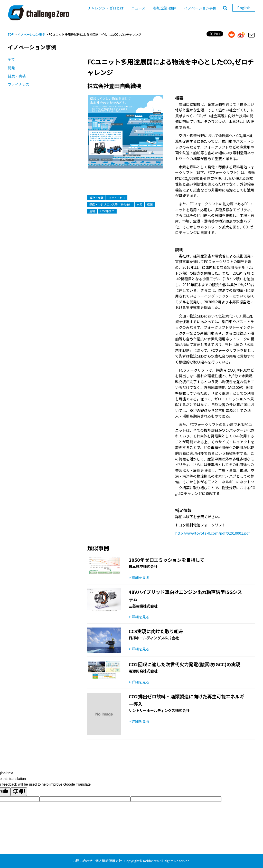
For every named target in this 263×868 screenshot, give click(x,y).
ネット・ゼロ (117, 198)
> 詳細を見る (139, 577)
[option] (125, 137)
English (244, 8)
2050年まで (107, 211)
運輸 (92, 211)
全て (11, 59)
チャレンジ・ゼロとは (106, 8)
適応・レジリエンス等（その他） (111, 204)
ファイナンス (18, 84)
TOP (11, 34)
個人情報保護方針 (109, 861)
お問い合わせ (83, 861)
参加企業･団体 (165, 8)
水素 (139, 204)
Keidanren (151, 861)
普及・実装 (17, 76)
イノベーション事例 (200, 8)
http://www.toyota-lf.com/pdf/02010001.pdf (212, 533)
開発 (11, 68)
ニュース (138, 8)
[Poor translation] (19, 792)
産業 (150, 204)
